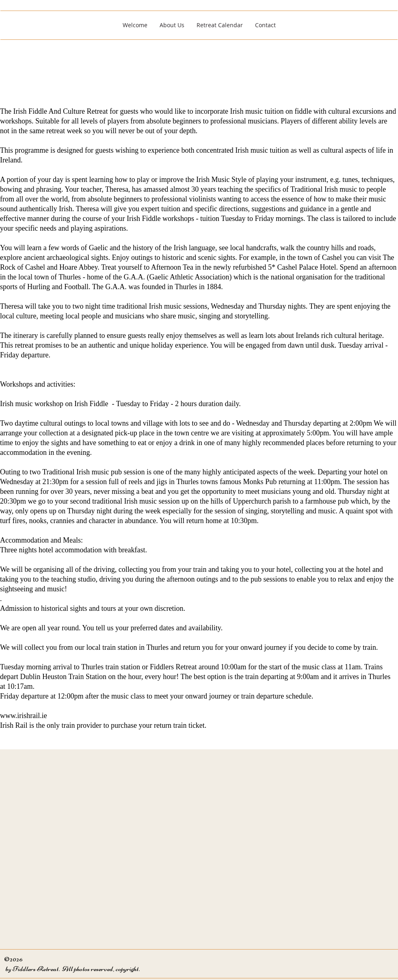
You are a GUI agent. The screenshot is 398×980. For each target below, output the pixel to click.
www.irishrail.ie (24, 716)
